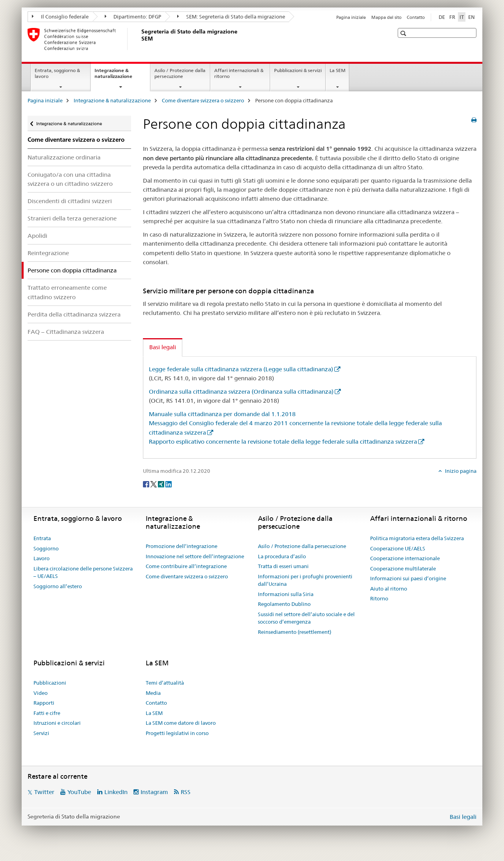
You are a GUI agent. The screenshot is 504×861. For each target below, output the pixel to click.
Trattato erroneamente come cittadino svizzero (67, 292)
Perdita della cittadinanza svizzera (74, 314)
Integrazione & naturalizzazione (122, 76)
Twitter (44, 792)
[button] (404, 33)
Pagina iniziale (351, 17)
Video (41, 693)
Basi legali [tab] (163, 347)
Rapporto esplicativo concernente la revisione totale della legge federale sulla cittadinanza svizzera (283, 442)
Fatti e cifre (47, 713)
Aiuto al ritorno (389, 589)
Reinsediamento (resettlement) (295, 632)
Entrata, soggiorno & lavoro (57, 73)
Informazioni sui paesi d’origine (408, 578)
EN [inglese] (472, 17)
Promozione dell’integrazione (182, 546)
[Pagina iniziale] (140, 39)
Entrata (42, 538)
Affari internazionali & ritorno (239, 73)
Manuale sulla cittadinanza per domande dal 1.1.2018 (222, 414)
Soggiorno (46, 548)
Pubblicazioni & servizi (298, 70)
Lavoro (42, 558)
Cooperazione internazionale (405, 558)
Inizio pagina (460, 471)
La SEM (337, 70)
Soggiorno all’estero (58, 586)
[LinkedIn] (169, 484)
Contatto (416, 17)
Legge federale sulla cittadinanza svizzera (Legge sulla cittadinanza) (241, 369)
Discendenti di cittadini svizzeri (70, 201)
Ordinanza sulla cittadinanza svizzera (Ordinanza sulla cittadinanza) (241, 392)
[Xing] (162, 484)
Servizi (41, 733)
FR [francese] (452, 17)
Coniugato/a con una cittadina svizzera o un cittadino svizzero (70, 179)
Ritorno (379, 598)
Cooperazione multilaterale (403, 568)
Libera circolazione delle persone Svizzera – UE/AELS (83, 572)
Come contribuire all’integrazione (186, 566)
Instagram (154, 792)
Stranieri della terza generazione (72, 218)
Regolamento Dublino (284, 604)
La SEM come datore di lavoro (181, 723)
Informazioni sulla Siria (286, 594)
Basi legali (463, 817)
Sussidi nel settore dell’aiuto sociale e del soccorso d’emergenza (306, 618)
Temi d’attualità (165, 683)
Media (153, 693)
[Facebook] (147, 484)
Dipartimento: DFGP (133, 17)
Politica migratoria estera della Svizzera (417, 538)
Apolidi (37, 236)
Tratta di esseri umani (283, 566)
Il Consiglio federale (60, 17)
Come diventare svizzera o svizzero (203, 100)
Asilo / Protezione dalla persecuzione (180, 73)
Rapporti (44, 703)
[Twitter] (154, 484)
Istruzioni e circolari (57, 723)
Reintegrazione (48, 253)
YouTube (79, 792)
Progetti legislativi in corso (177, 733)
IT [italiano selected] (462, 17)
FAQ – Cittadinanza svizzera (66, 332)
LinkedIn (116, 792)
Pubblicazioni (50, 683)
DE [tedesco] (442, 17)
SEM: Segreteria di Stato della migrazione (231, 17)
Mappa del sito (386, 17)
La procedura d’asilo (282, 556)
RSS (186, 792)
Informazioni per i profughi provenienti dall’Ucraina (305, 580)
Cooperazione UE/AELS (398, 548)
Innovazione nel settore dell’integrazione (195, 556)
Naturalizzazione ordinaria (64, 157)
